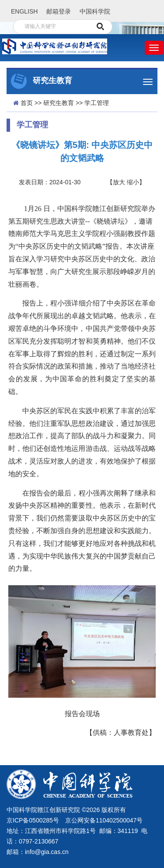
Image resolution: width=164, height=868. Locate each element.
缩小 (133, 182)
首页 (27, 103)
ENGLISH (24, 11)
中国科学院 (95, 11)
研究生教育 (59, 103)
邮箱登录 (59, 11)
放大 (119, 182)
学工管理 (97, 103)
